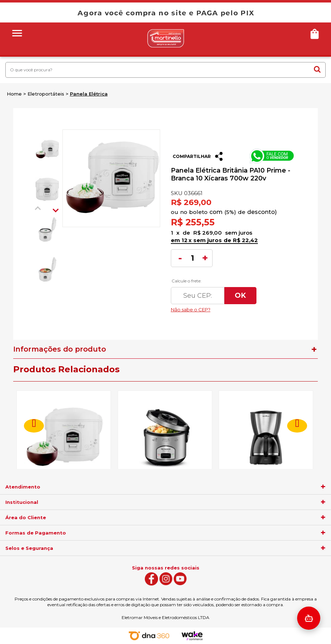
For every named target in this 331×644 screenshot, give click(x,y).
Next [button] (56, 209)
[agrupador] (323, 487)
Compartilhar (192, 156)
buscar (317, 69)
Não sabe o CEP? (234, 308)
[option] (47, 149)
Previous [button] (38, 209)
